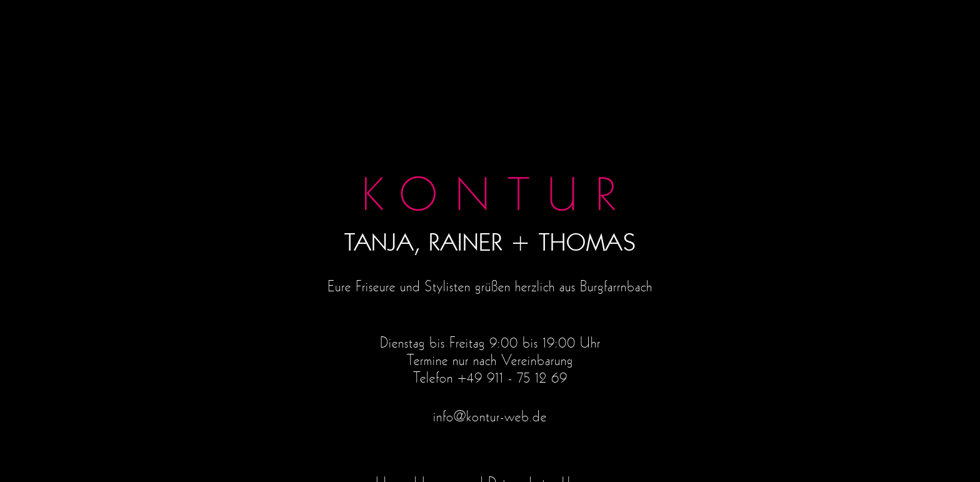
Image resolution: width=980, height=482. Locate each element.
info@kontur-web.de (490, 417)
